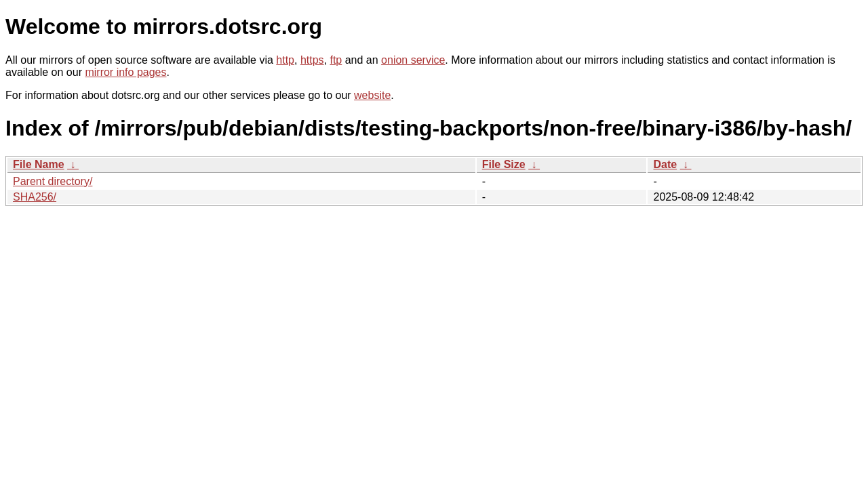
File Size (504, 164)
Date (665, 164)
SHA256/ (35, 197)
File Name (39, 164)
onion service (413, 60)
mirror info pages (125, 72)
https (312, 60)
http (285, 60)
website (372, 95)
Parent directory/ (53, 181)
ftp (336, 60)
